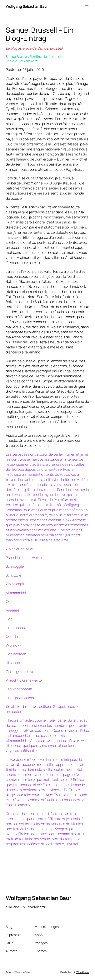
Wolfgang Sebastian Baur (27, 6)
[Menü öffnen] (87, 6)
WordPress (83, 972)
